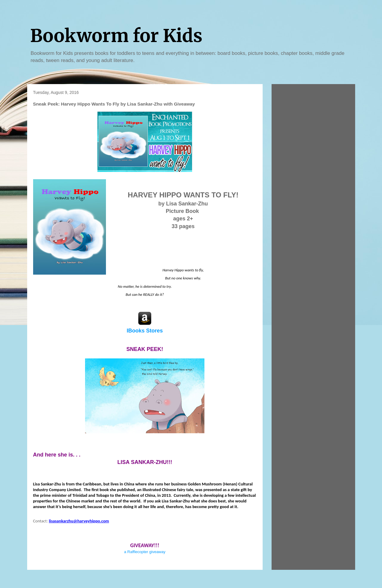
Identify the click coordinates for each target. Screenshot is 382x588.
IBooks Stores (145, 331)
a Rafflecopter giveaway (145, 552)
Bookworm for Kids (116, 36)
